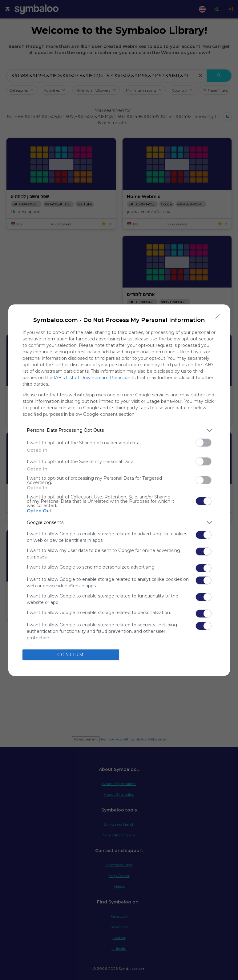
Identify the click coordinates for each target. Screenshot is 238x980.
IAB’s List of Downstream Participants (95, 378)
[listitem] (119, 430)
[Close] (218, 316)
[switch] (204, 443)
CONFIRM (71, 654)
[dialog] (119, 490)
